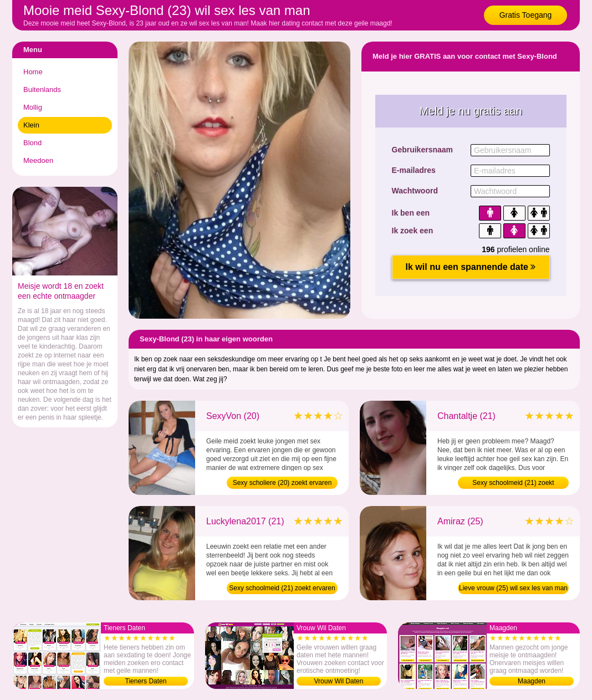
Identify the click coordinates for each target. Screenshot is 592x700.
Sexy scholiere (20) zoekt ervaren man (282, 484)
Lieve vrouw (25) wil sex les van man (513, 588)
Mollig (33, 107)
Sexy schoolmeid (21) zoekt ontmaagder (513, 484)
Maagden (532, 681)
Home (33, 72)
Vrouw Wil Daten (339, 681)
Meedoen (38, 160)
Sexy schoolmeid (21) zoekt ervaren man (282, 589)
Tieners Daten (146, 681)
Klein (31, 125)
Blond (32, 143)
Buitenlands (42, 90)
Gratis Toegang (526, 15)
